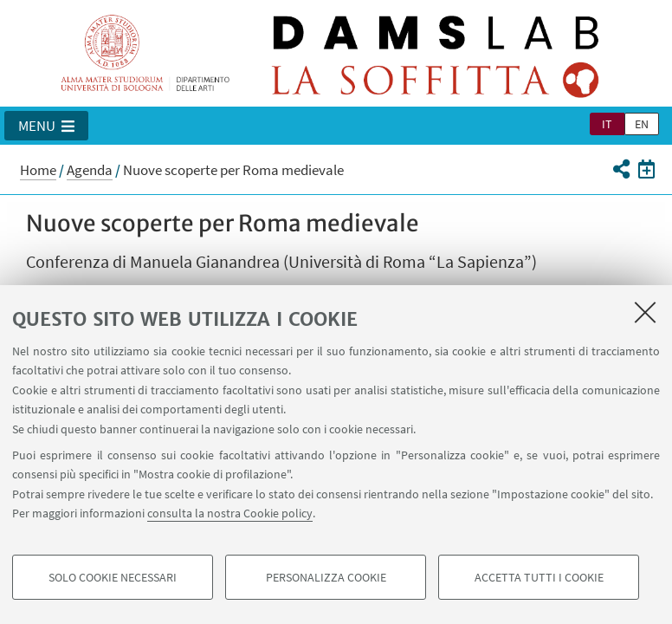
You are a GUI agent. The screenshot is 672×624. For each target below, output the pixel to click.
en (642, 124)
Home (38, 170)
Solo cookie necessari (113, 577)
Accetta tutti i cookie (539, 577)
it (607, 124)
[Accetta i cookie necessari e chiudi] (645, 312)
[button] (46, 126)
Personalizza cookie (326, 577)
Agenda (90, 170)
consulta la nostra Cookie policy (230, 513)
